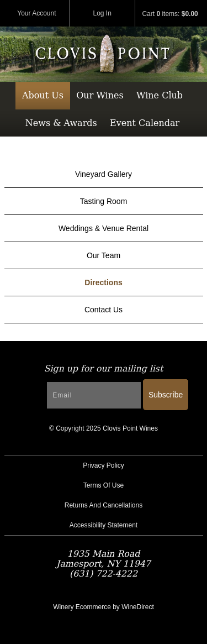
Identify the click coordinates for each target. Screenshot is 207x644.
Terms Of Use (104, 485)
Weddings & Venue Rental (104, 228)
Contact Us (104, 310)
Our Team (104, 255)
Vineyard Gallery (104, 174)
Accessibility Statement (104, 525)
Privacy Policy (104, 465)
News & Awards (61, 123)
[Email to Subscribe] (94, 395)
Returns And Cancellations (104, 505)
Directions (103, 282)
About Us (43, 95)
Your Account (36, 13)
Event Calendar (145, 123)
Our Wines (100, 95)
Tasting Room (104, 201)
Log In (102, 13)
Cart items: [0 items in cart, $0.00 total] (170, 14)
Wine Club (160, 95)
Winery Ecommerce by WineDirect (104, 607)
